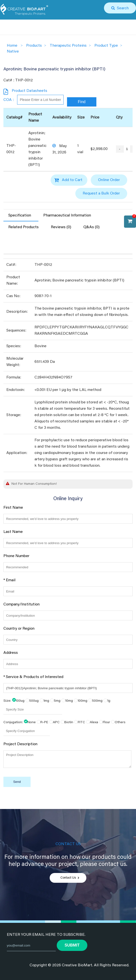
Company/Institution (22, 604)
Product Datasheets (29, 91)
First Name (13, 508)
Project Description (20, 744)
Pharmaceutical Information (67, 215)
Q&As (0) (91, 227)
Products (34, 46)
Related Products (23, 227)
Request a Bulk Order (101, 194)
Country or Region (19, 629)
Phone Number (16, 556)
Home (12, 46)
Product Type (106, 46)
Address (11, 653)
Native (13, 52)
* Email (9, 580)
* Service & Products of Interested (33, 677)
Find (82, 102)
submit (72, 945)
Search (122, 8)
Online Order (109, 180)
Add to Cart (72, 180)
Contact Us (68, 878)
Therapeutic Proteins (68, 46)
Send (17, 782)
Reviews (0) (61, 227)
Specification (20, 215)
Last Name (13, 532)
